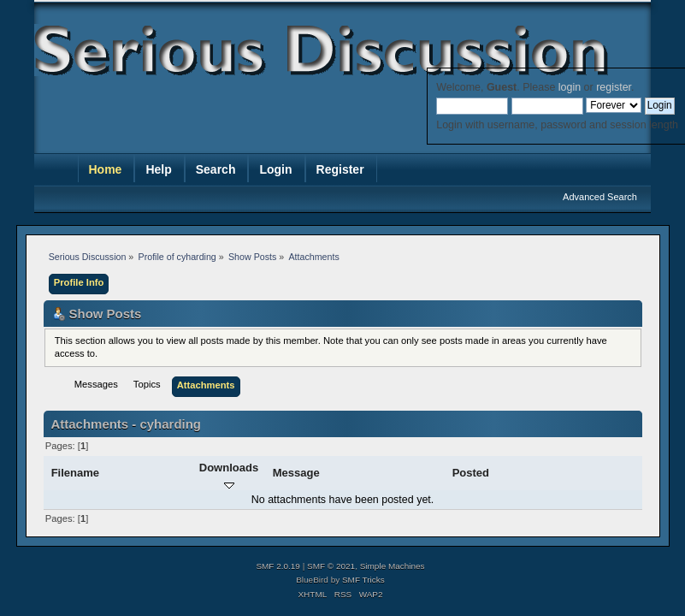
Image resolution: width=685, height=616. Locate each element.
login (570, 87)
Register (340, 169)
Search (216, 169)
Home (106, 169)
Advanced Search (600, 197)
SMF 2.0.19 (278, 566)
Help (158, 169)
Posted (471, 473)
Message (296, 473)
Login (275, 169)
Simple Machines (393, 566)
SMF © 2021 (331, 566)
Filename (76, 473)
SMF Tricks (363, 580)
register (614, 87)
